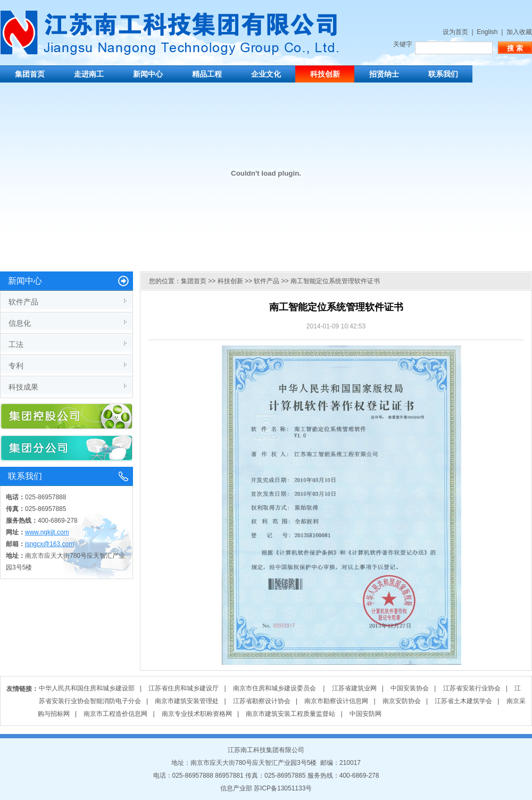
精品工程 (207, 74)
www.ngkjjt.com (47, 532)
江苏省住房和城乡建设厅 (184, 688)
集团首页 (30, 74)
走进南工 (89, 74)
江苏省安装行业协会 (472, 688)
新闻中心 (148, 74)
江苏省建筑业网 (354, 688)
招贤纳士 (384, 74)
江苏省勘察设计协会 (262, 701)
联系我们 (443, 74)
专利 (16, 366)
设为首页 (455, 32)
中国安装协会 (410, 688)
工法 (16, 344)
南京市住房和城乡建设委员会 (275, 688)
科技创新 (325, 74)
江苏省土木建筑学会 (463, 701)
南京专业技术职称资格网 (197, 714)
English (487, 32)
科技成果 (23, 387)
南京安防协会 (402, 701)
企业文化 (266, 74)
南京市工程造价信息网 (115, 714)
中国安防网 (365, 714)
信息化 (20, 323)
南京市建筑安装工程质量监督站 (290, 714)
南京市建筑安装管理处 (187, 701)
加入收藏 (519, 32)
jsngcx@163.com (49, 544)
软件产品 (23, 302)
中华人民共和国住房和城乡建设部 (87, 688)
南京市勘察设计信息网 (336, 701)
